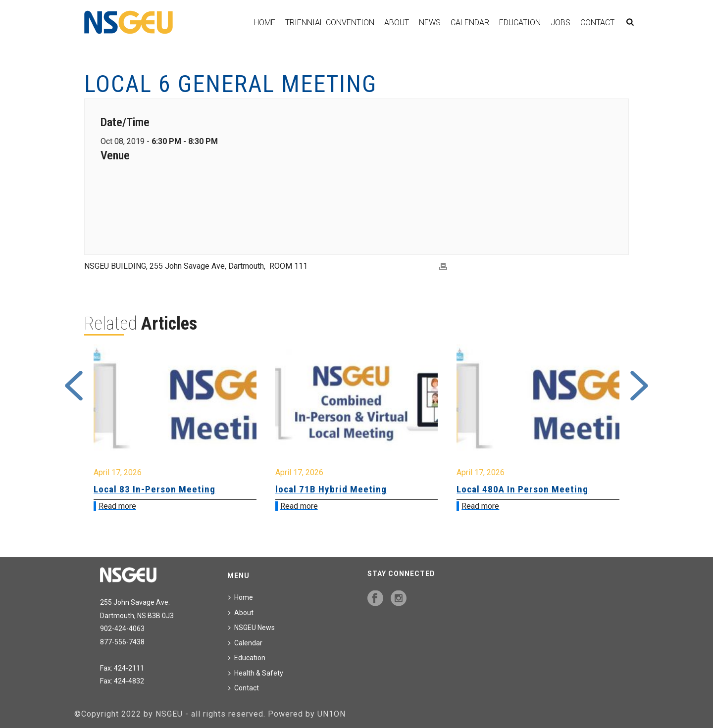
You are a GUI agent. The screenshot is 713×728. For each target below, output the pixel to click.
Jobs (560, 23)
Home (265, 23)
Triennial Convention (330, 23)
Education (520, 23)
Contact (597, 23)
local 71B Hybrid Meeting (331, 489)
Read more (117, 506)
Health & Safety (256, 673)
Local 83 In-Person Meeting (154, 489)
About (397, 23)
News (430, 23)
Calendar (470, 23)
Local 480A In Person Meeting (522, 489)
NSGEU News (252, 628)
